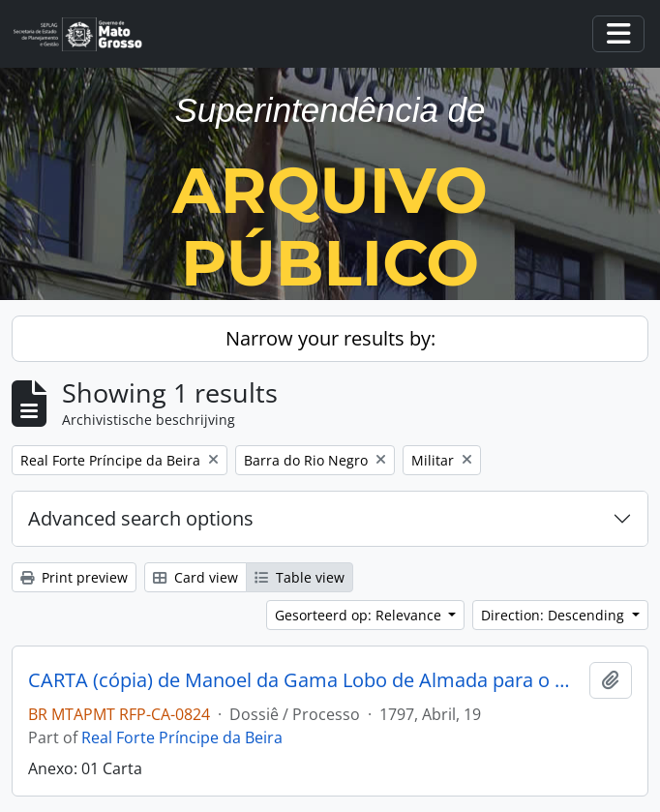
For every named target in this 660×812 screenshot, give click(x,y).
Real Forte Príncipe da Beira (182, 737)
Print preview (74, 577)
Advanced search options (141, 518)
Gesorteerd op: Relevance (360, 615)
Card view (195, 577)
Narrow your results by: (330, 338)
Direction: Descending (555, 615)
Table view (300, 577)
